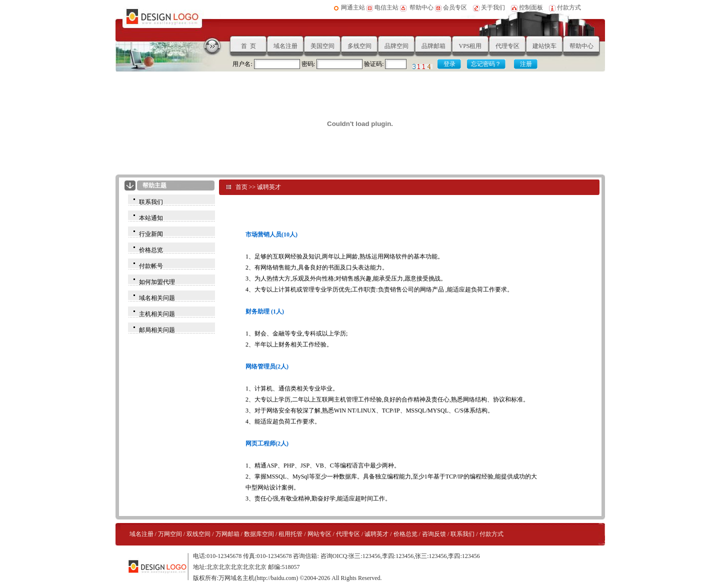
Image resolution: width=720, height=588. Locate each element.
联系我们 (151, 202)
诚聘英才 (269, 187)
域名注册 (285, 46)
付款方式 (569, 7)
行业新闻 (151, 234)
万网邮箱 (227, 534)
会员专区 (454, 7)
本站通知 (151, 218)
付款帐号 (151, 266)
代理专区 (507, 46)
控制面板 (531, 7)
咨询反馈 (434, 534)
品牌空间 (396, 46)
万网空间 (170, 534)
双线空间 (198, 534)
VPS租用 (470, 46)
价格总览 (151, 250)
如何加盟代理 (157, 282)
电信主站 (386, 7)
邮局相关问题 (157, 330)
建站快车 (544, 46)
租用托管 (290, 534)
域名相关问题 (157, 298)
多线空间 (359, 46)
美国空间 (322, 46)
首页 (241, 187)
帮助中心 (421, 7)
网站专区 (319, 534)
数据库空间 (259, 534)
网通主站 (353, 7)
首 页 (248, 46)
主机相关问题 (157, 314)
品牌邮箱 (433, 46)
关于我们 (493, 7)
